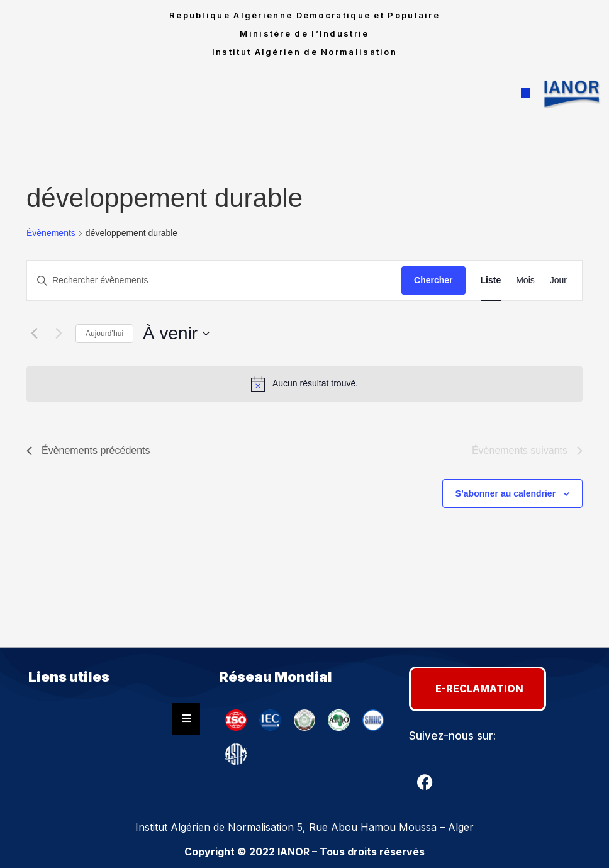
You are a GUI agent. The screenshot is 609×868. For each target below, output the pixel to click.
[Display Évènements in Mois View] (525, 280)
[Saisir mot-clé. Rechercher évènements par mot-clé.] (214, 280)
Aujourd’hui (104, 334)
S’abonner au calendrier (506, 493)
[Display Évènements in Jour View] (558, 280)
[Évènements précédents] (34, 334)
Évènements (51, 233)
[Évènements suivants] (59, 334)
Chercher (433, 280)
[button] (526, 94)
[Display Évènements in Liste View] (491, 280)
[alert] (304, 384)
